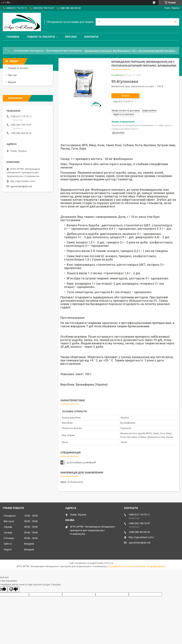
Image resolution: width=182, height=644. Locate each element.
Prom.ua (109, 563)
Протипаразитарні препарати (64, 51)
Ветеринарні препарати (29, 51)
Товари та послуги (41, 37)
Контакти (91, 37)
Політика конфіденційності (151, 566)
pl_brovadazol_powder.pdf (81, 462)
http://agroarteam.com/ (23, 181)
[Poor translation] (14, 589)
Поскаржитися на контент (122, 566)
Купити (125, 96)
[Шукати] (175, 22)
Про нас (71, 37)
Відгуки (12, 82)
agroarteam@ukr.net (21, 186)
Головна (13, 37)
